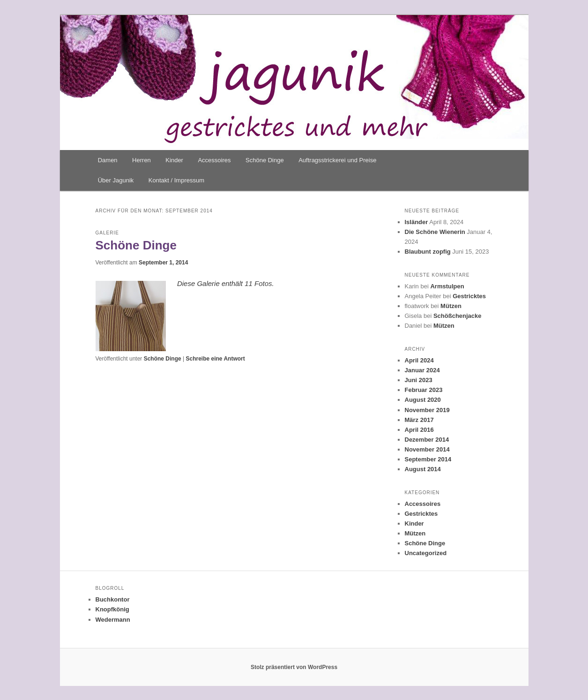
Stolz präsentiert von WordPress (294, 667)
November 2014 (427, 449)
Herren (141, 160)
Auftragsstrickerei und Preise (337, 160)
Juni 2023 (419, 380)
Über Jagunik (116, 180)
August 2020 (423, 400)
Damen (108, 160)
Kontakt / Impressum (176, 180)
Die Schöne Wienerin (435, 232)
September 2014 (428, 459)
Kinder (174, 160)
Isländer (417, 222)
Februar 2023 (424, 390)
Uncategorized (426, 553)
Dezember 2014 (427, 440)
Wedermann (113, 620)
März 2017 (419, 420)
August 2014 (423, 469)
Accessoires (214, 160)
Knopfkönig (112, 609)
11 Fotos (258, 283)
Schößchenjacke (458, 316)
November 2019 (427, 410)
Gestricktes (469, 296)
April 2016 (419, 430)
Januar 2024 (422, 370)
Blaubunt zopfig (428, 252)
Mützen (451, 306)
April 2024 (419, 360)
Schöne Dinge (265, 160)
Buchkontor (113, 599)
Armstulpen (447, 286)
